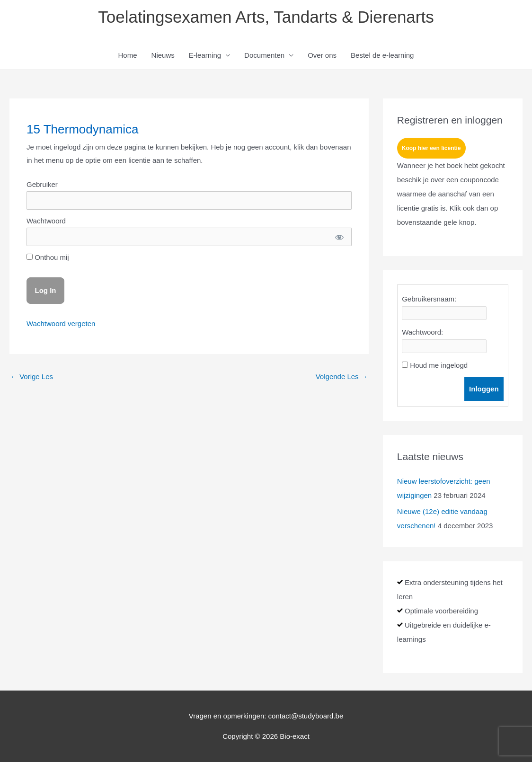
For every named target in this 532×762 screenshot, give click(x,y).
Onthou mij (48, 257)
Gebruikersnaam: (429, 299)
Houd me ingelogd (439, 365)
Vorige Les (32, 377)
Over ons (322, 55)
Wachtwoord (46, 221)
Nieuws (163, 55)
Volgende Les (342, 377)
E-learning (205, 55)
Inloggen (484, 389)
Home (128, 55)
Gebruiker (42, 184)
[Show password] (339, 237)
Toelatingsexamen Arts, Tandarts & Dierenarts (266, 17)
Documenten (264, 55)
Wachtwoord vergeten (61, 323)
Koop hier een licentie (431, 148)
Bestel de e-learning (382, 55)
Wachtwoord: (422, 332)
